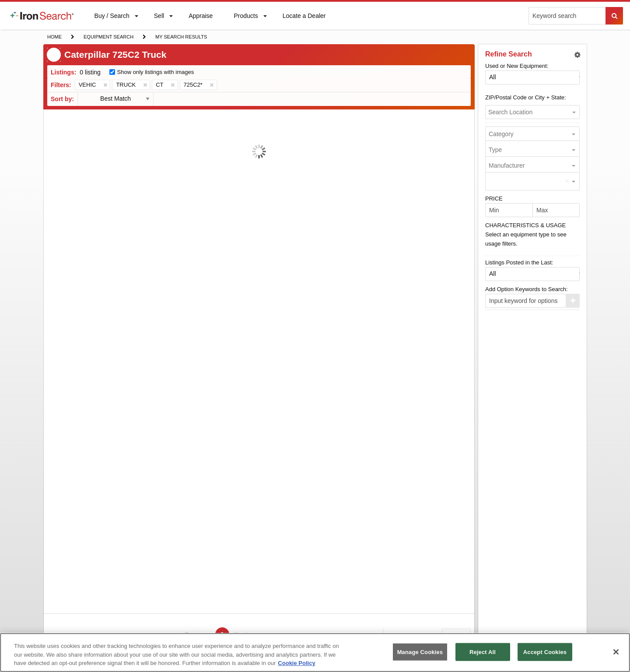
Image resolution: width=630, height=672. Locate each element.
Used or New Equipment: (517, 66)
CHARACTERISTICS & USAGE (525, 225)
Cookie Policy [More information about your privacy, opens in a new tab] (296, 663)
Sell (159, 18)
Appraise (200, 18)
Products (245, 18)
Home (54, 36)
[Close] (616, 652)
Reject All (483, 652)
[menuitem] (42, 16)
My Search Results (181, 38)
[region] (315, 653)
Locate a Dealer (304, 21)
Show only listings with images (156, 72)
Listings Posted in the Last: (519, 262)
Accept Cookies (545, 652)
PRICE (494, 199)
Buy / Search (112, 21)
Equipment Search (108, 38)
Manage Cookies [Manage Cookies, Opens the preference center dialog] (420, 652)
